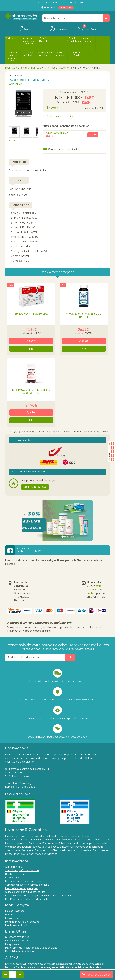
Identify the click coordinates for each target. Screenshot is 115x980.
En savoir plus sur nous (18, 794)
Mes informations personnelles (22, 922)
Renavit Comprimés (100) (31, 315)
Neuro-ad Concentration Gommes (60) (31, 392)
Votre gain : (64, 102)
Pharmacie (11, 68)
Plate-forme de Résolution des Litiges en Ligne (31, 948)
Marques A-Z (12, 944)
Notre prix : (68, 98)
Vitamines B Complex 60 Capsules (84, 316)
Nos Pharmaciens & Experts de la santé (27, 899)
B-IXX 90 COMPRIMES (57, 133)
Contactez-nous (14, 867)
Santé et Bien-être (31, 68)
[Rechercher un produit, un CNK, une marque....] (106, 18)
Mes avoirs (11, 915)
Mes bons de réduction (18, 925)
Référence (89, 108)
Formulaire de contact (17, 941)
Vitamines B (65, 68)
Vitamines (50, 68)
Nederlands (66, 8)
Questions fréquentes (17, 937)
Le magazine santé (16, 878)
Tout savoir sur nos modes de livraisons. (36, 854)
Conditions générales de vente (22, 870)
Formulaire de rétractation (19, 951)
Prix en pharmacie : (70, 92)
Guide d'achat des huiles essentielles (25, 892)
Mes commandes (15, 911)
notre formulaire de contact (94, 590)
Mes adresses (13, 918)
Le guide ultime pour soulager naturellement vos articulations (39, 896)
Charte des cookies (16, 874)
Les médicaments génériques (21, 888)
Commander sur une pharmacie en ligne (27, 885)
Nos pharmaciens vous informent (23, 881)
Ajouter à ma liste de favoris (62, 116)
